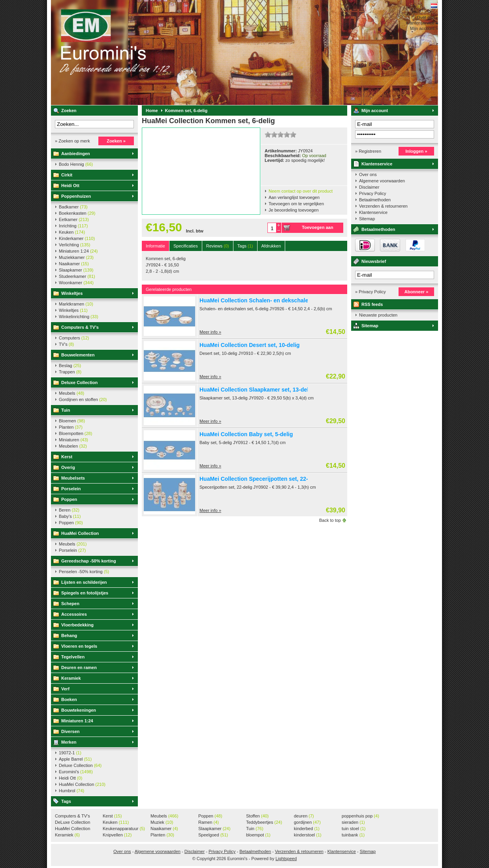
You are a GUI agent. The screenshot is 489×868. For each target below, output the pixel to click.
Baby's (70, 516)
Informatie (155, 246)
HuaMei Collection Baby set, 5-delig (246, 434)
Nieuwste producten (378, 315)
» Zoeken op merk (72, 141)
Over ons (368, 174)
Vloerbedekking (77, 625)
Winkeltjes (72, 293)
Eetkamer (74, 219)
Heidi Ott (70, 186)
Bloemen (72, 421)
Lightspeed (286, 859)
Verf (65, 689)
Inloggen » (417, 151)
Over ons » (427, 17)
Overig (68, 467)
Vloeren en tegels (79, 646)
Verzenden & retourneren (383, 206)
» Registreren (368, 151)
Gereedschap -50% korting (89, 561)
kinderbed (307, 829)
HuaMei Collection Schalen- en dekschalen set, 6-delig (271, 300)
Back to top (330, 520)
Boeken (69, 699)
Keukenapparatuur (124, 829)
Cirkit (67, 175)
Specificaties (186, 246)
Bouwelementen (78, 355)
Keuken (72, 232)
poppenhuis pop (360, 816)
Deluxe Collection (79, 382)
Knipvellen (117, 835)
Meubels (71, 393)
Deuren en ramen (79, 667)
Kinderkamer (77, 238)
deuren (304, 816)
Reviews (218, 246)
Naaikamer (74, 264)
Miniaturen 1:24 (78, 251)
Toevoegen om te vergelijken (296, 204)
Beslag (70, 366)
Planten (71, 427)
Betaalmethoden (375, 200)
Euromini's (156, 52)
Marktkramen (76, 304)
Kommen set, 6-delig (186, 111)
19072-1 (70, 753)
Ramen (209, 822)
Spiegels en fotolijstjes (85, 593)
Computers (74, 338)
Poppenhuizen (76, 196)
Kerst (67, 457)
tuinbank (353, 835)
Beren (69, 510)
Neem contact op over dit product (301, 191)
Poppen (69, 499)
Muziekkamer (76, 257)
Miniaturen (73, 440)
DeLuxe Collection (72, 823)
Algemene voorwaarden (382, 181)
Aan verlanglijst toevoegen (294, 197)
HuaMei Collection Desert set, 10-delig (250, 345)
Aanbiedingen (76, 154)
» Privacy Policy (371, 292)
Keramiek (71, 678)
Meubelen (73, 446)
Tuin (66, 410)
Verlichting (75, 245)
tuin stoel (354, 829)
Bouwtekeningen (79, 710)
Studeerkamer (77, 276)
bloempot (258, 835)
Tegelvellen (73, 657)
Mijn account (375, 111)
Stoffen (257, 816)
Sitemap (367, 219)
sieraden (353, 822)
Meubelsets (73, 478)
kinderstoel (308, 835)
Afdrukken (271, 246)
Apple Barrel (75, 759)
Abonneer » (417, 292)
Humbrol (71, 791)
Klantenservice (377, 164)
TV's (66, 344)
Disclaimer (369, 187)
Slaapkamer (76, 270)
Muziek (162, 822)
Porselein (71, 489)
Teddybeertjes (264, 822)
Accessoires (74, 614)
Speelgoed (213, 835)
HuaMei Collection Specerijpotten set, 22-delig (260, 479)
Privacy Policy (372, 193)
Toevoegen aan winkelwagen (317, 229)
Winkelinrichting (79, 317)
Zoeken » (116, 141)
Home (152, 111)
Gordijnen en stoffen (83, 399)
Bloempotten (75, 433)
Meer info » (210, 332)
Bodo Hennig (76, 164)
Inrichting (73, 226)
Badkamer (73, 207)
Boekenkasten (77, 213)
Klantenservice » (422, 23)
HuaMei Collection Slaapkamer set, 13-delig (257, 390)
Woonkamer (76, 283)
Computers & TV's (80, 327)
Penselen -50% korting (84, 572)
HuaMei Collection (80, 533)
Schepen (70, 604)
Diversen (70, 731)
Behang (69, 636)
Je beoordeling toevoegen (294, 210)
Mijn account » (424, 28)
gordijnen (307, 822)
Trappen (70, 372)
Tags (66, 801)
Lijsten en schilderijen (84, 582)
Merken (69, 742)
